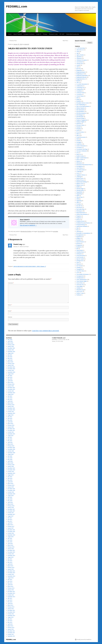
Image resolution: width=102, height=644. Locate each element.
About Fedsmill (17, 34)
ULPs (78, 273)
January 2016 (11, 549)
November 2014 (11, 573)
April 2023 (10, 401)
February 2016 (11, 547)
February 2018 (11, 506)
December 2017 (11, 509)
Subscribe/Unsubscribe (73, 34)
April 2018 (10, 502)
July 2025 (10, 355)
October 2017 (11, 513)
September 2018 (11, 494)
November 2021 (11, 430)
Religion (78, 238)
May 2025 (10, 358)
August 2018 (11, 496)
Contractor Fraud (80, 93)
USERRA (79, 288)
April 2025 (10, 360)
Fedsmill (78, 127)
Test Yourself (79, 266)
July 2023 (10, 396)
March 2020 (10, 463)
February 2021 (11, 446)
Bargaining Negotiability (82, 76)
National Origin (80, 189)
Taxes (78, 262)
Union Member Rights (82, 281)
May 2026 (10, 340)
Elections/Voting (80, 118)
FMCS (78, 134)
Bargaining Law (80, 74)
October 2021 (11, 432)
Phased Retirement (81, 213)
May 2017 (10, 521)
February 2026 (11, 345)
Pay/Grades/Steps (80, 209)
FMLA (78, 136)
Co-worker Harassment (82, 84)
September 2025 (11, 352)
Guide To (39, 34)
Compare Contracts (29, 34)
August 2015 (11, 557)
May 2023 (10, 400)
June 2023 (10, 398)
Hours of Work (80, 160)
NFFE (78, 195)
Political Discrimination (82, 214)
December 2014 (11, 571)
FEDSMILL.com (17, 6)
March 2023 (10, 403)
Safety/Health (80, 250)
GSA (77, 153)
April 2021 (10, 442)
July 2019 (10, 477)
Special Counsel (80, 259)
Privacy (45, 34)
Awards (78, 65)
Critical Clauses (80, 96)
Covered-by (79, 94)
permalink (55, 231)
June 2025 (10, 357)
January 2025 (11, 365)
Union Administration (81, 279)
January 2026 (11, 346)
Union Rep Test (80, 285)
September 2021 (11, 434)
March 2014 (10, 586)
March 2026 (10, 343)
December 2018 (11, 489)
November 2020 (11, 449)
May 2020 (10, 460)
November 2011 (11, 633)
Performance (79, 211)
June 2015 (10, 561)
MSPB (78, 187)
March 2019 (10, 484)
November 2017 (11, 511)
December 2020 (11, 448)
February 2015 (11, 568)
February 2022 (11, 425)
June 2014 (10, 581)
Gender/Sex (79, 144)
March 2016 (10, 545)
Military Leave (80, 183)
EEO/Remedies (80, 117)
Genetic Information (81, 146)
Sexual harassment (81, 255)
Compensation (80, 89)
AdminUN (27, 44)
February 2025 (11, 364)
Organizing (79, 201)
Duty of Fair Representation (83, 106)
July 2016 (10, 538)
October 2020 (11, 451)
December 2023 (11, 388)
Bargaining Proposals (81, 77)
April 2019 (10, 482)
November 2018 (11, 490)
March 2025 (10, 362)
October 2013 (11, 595)
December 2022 (11, 408)
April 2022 (10, 422)
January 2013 (11, 609)
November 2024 (11, 369)
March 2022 (10, 424)
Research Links (53, 34)
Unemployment (80, 278)
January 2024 (11, 386)
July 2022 (10, 417)
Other (78, 202)
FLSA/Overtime (80, 132)
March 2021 (10, 444)
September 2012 (11, 616)
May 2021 (10, 441)
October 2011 (11, 634)
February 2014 (11, 588)
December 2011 (11, 631)
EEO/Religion (80, 115)
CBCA (78, 82)
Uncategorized (80, 276)
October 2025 (11, 350)
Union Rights (79, 286)
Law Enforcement (80, 170)
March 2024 (10, 382)
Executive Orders (80, 125)
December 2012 (11, 610)
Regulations (79, 237)
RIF (77, 249)
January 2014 (11, 590)
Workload (79, 295)
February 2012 (11, 628)
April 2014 (10, 585)
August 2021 (11, 436)
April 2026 (10, 341)
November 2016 (11, 532)
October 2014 (11, 574)
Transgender (79, 269)
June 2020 (10, 458)
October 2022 (11, 412)
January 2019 (11, 487)
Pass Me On (79, 206)
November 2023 (11, 389)
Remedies (79, 240)
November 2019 (11, 470)
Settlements (79, 254)
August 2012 (11, 617)
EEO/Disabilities (80, 112)
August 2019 (11, 475)
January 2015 (11, 569)
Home (10, 34)
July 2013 (10, 598)
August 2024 (11, 374)
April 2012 (10, 624)
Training (78, 267)
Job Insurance (41, 231)
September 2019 (11, 473)
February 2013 (11, 607)
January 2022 (11, 427)
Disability (79, 101)
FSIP (78, 139)
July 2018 (10, 497)
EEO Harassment (80, 110)
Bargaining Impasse (81, 72)
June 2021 (10, 439)
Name (10, 305)
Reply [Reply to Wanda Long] (15, 260)
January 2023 (11, 406)
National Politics (80, 190)
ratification (79, 231)
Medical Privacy (80, 180)
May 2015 (10, 562)
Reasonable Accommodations (83, 233)
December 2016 (11, 530)
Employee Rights (80, 122)
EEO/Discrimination (81, 113)
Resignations (79, 245)
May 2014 (10, 583)
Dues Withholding (81, 105)
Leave (78, 173)
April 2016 (10, 544)
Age (77, 53)
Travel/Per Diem (80, 271)
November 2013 (11, 593)
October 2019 (11, 472)
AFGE (78, 52)
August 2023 (11, 394)
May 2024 (10, 379)
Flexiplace (79, 129)
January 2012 (11, 629)
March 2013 (10, 605)
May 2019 (10, 480)
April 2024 (10, 381)
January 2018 (11, 508)
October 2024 (11, 370)
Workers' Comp (80, 293)
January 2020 (11, 466)
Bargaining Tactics (81, 79)
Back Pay (79, 69)
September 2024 (11, 372)
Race (78, 230)
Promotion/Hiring (80, 225)
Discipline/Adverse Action (82, 103)
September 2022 (11, 413)
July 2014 (10, 580)
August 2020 (11, 454)
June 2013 (10, 600)
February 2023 (11, 405)
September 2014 (11, 576)
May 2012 (10, 622)
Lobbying (79, 177)
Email (10, 311)
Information (79, 163)
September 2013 (11, 597)
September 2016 (11, 535)
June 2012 (10, 621)
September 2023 (11, 393)
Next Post (66, 41)
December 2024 (11, 367)
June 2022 (10, 418)
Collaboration (80, 86)
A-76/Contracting (80, 48)
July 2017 (10, 518)
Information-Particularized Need (84, 165)
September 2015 (11, 556)
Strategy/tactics (80, 261)
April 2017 (10, 523)
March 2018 (10, 504)
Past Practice (79, 207)
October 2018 (11, 492)
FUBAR (78, 141)
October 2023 (11, 391)
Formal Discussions (81, 137)
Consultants (79, 91)
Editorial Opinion (80, 108)
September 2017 (11, 514)
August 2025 (11, 353)
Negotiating (79, 194)
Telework (79, 264)
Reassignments (80, 235)
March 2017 (10, 525)
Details (78, 100)
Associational (79, 62)
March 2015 (10, 566)
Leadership (79, 171)
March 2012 (10, 626)
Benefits (78, 81)
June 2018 (10, 499)
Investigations (80, 166)
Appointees (79, 57)
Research (78, 243)
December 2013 (11, 592)
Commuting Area (80, 88)
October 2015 (11, 554)
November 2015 (11, 552)
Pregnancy (79, 216)
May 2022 (10, 420)
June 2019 (10, 478)
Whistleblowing (80, 290)
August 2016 (11, 537)
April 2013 (10, 604)
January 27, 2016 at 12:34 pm (21, 247)
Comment (11, 283)
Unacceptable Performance (83, 274)
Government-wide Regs (82, 149)
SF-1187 (62, 34)
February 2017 (11, 526)
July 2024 (10, 376)
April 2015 (10, 564)
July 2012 (10, 619)
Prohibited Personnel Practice (83, 223)
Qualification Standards (82, 226)
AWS (78, 67)
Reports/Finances (80, 242)
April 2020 (10, 461)
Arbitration (79, 58)
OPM (78, 199)
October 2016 (11, 533)
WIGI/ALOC (79, 291)
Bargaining (79, 70)
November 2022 (11, 410)
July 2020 (10, 456)
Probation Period (80, 221)
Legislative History (81, 175)
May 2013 (10, 602)
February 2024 (11, 384)
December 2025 (11, 348)
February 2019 (11, 485)
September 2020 (11, 453)
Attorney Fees (80, 64)
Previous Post (12, 41)
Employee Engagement (82, 120)
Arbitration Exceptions (82, 60)
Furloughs (79, 142)
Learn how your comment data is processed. (46, 331)
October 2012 (11, 614)
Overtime (79, 204)
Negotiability (79, 192)
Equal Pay (79, 124)
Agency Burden (80, 55)
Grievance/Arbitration (81, 151)
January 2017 (11, 528)
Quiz (77, 228)
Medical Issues (80, 178)
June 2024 (10, 377)
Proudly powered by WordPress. (84, 640)
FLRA (78, 130)
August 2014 (11, 578)
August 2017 (11, 516)
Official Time (79, 197)
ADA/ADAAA (80, 50)
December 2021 (11, 429)
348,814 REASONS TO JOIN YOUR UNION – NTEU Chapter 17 (30, 266)
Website (10, 317)
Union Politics (80, 283)
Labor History (80, 168)
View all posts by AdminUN (28, 225)
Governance (79, 148)
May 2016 (10, 542)
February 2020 (11, 465)
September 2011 (11, 636)
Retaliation (79, 247)
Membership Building (26, 231)
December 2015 (11, 550)
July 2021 (10, 437)
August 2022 (11, 415)
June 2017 (10, 520)
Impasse (78, 161)
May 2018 (10, 501)
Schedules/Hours (80, 252)
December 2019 (11, 468)
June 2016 (10, 540)
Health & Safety (80, 156)
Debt (77, 98)
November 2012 (11, 612)
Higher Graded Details (82, 158)
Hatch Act (79, 154)
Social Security (80, 257)
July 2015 (10, 559)
